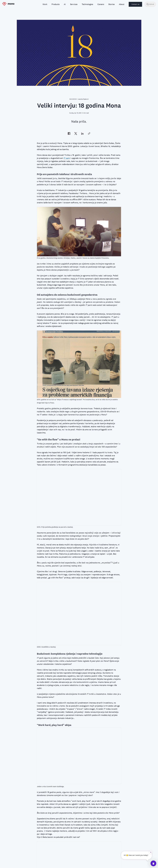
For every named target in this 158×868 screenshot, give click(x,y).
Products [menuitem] (56, 4)
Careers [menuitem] (101, 4)
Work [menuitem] (45, 4)
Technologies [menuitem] (87, 4)
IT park (67, 158)
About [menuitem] (122, 4)
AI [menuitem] (65, 4)
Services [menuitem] (74, 4)
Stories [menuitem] (111, 4)
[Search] (148, 4)
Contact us (135, 4)
